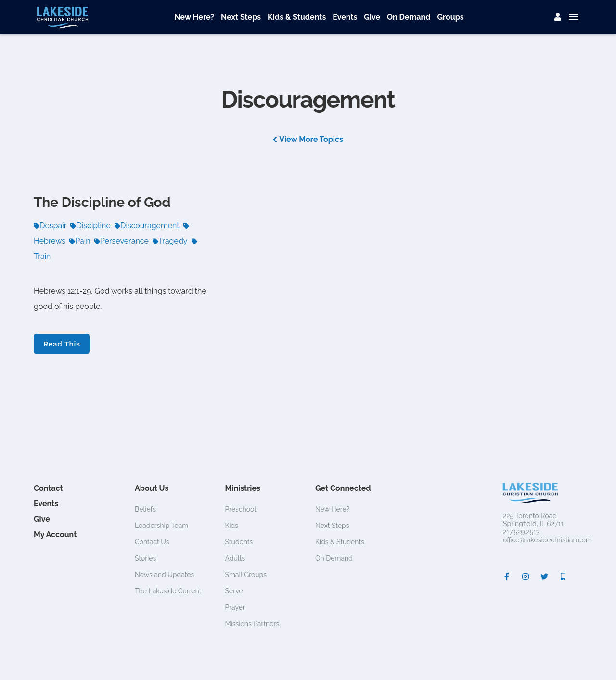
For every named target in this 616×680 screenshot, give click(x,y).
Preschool (241, 509)
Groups (450, 17)
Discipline (90, 225)
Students (239, 542)
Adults (235, 558)
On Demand (409, 17)
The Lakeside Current (168, 591)
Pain (80, 241)
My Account (55, 534)
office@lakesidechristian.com (547, 540)
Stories (145, 558)
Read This (62, 344)
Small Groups (246, 575)
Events (345, 17)
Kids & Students (297, 17)
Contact (48, 488)
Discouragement (147, 225)
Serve (234, 591)
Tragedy (170, 241)
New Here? (194, 17)
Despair (50, 225)
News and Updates (164, 575)
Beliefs (145, 509)
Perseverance (122, 241)
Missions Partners (252, 624)
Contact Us (152, 542)
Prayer (235, 607)
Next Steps (241, 17)
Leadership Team (161, 526)
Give (372, 17)
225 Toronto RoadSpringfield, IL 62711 (533, 520)
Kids (232, 526)
